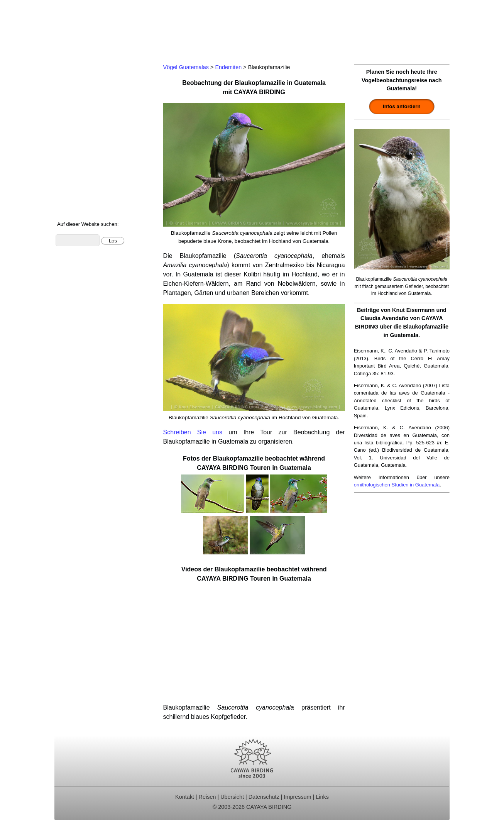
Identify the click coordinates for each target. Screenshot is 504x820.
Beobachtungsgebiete (90, 107)
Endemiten (228, 67)
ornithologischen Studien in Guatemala (397, 485)
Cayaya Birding (93, 29)
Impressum (297, 797)
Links (322, 797)
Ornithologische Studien (93, 128)
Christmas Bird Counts (91, 138)
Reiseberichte (79, 118)
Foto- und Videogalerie (91, 180)
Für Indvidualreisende (90, 97)
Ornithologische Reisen (92, 76)
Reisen (207, 797)
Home (68, 66)
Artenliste (73, 169)
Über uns (72, 200)
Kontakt (70, 148)
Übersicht (232, 797)
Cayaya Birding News (89, 211)
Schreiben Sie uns (193, 432)
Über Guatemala (82, 190)
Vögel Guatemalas (85, 159)
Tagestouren (77, 87)
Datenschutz (264, 797)
